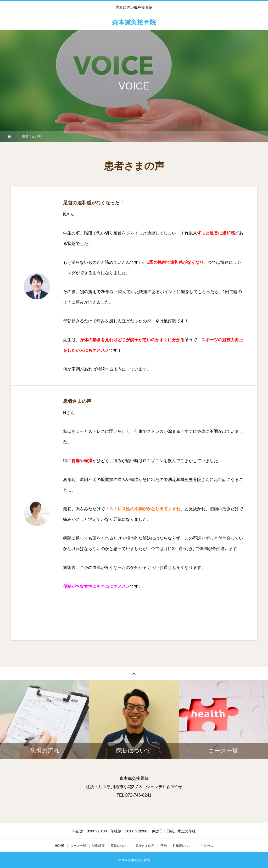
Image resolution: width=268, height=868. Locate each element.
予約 (164, 846)
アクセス (207, 846)
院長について (120, 846)
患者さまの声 (145, 846)
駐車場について (184, 846)
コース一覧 (78, 846)
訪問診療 (98, 846)
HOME (60, 846)
